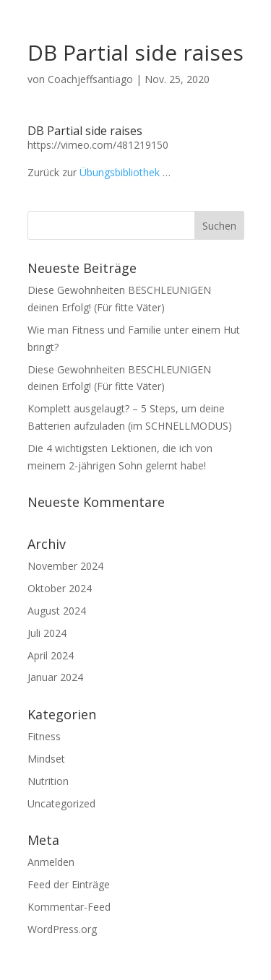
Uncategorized (61, 803)
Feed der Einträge (69, 884)
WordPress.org (62, 929)
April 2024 (51, 655)
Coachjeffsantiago (90, 79)
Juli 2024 (47, 633)
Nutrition (48, 781)
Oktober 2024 (60, 588)
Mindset (46, 759)
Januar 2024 (55, 677)
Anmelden (51, 862)
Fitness (44, 736)
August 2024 (57, 611)
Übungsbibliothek (120, 172)
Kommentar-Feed (69, 907)
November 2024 (65, 566)
